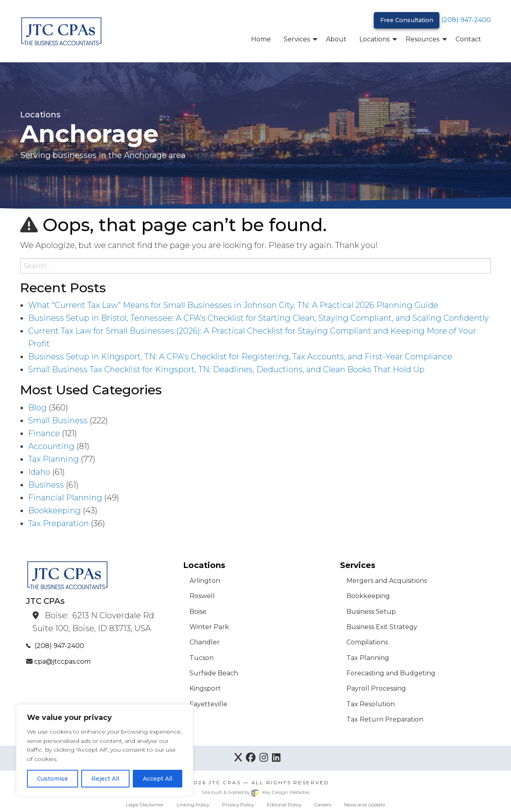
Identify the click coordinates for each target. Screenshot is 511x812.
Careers (323, 805)
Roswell (202, 596)
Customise (53, 779)
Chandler (205, 642)
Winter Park (209, 627)
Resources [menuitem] (422, 39)
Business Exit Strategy (382, 627)
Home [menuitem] (261, 39)
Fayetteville (208, 704)
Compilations (367, 642)
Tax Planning (54, 459)
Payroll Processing (376, 688)
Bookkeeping (55, 511)
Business (46, 485)
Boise (198, 612)
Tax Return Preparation (385, 719)
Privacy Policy (238, 805)
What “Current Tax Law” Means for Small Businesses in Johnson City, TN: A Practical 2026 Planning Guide (233, 305)
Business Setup (371, 612)
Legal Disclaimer (145, 805)
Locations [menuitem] (374, 39)
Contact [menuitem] (468, 39)
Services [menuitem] (297, 39)
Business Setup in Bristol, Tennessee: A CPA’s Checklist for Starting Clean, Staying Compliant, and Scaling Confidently (259, 318)
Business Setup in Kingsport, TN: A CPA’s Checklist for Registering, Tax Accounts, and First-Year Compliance (240, 357)
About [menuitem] (336, 39)
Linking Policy (193, 805)
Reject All (105, 779)
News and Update (365, 805)
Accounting (51, 446)
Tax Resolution (371, 704)
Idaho (39, 472)
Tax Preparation (59, 523)
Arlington (205, 581)
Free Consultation (407, 20)
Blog (37, 408)
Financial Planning (65, 498)
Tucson (202, 658)
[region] (105, 750)
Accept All (158, 779)
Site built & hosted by (255, 792)
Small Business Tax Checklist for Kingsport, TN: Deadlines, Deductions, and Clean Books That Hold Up (226, 369)
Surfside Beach (214, 673)
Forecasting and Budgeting (391, 673)
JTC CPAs (225, 782)
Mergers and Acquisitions (387, 581)
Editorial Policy (284, 805)
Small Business (58, 420)
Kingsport (205, 688)
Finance (44, 433)
